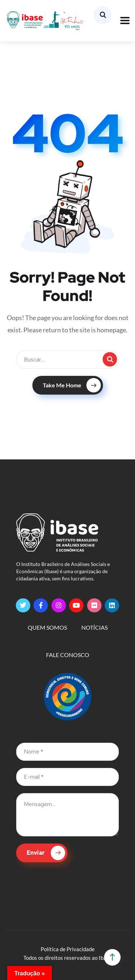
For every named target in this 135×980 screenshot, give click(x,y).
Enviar (46, 853)
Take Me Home (72, 385)
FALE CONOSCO (68, 655)
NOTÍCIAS (94, 627)
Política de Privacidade (68, 949)
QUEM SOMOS (47, 627)
